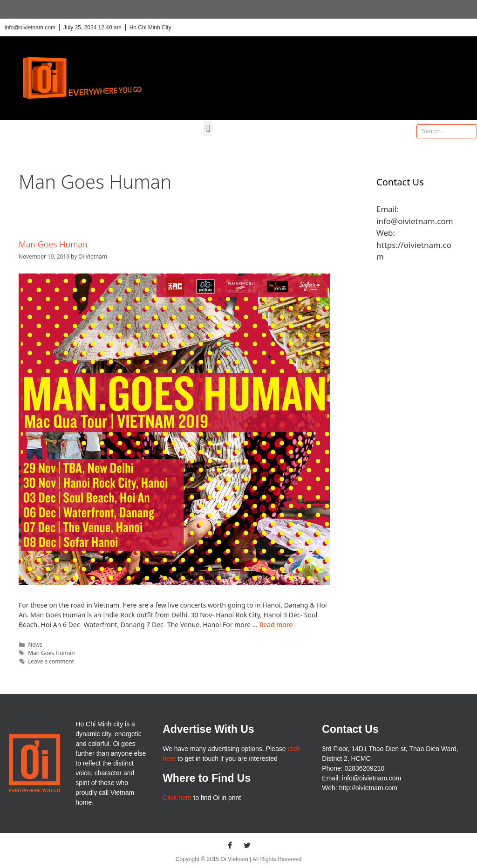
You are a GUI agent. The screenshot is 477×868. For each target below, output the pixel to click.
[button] (208, 128)
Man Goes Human (53, 244)
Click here (177, 798)
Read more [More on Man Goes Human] (276, 625)
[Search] (470, 131)
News (35, 644)
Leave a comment (51, 661)
